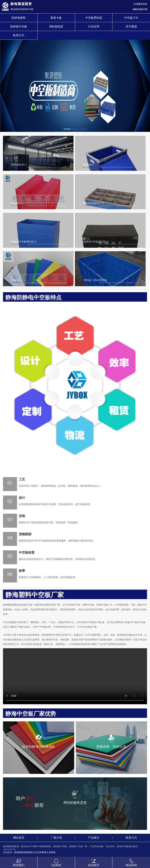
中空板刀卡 (131, 18)
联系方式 (19, 35)
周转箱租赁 (56, 27)
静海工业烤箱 (49, 852)
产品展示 (94, 838)
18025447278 (140, 9)
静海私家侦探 (21, 852)
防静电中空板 (19, 27)
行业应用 (94, 27)
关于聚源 (131, 27)
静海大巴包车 (35, 852)
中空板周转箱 (94, 18)
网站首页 (19, 838)
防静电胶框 (19, 18)
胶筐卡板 (56, 18)
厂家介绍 (56, 838)
